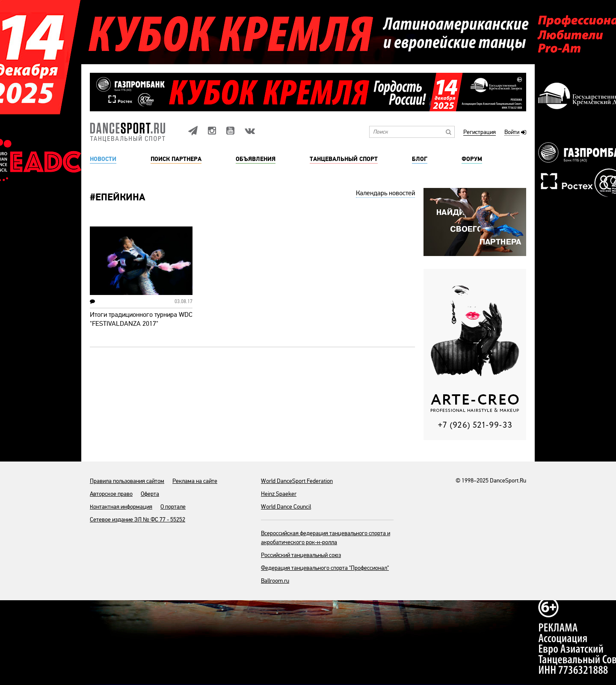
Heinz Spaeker (279, 494)
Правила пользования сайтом (127, 481)
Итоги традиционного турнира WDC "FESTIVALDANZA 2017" (141, 319)
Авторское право (111, 494)
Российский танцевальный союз (301, 555)
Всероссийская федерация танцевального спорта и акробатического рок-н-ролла (326, 538)
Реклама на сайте (195, 481)
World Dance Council (286, 507)
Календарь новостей (385, 193)
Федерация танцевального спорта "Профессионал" (325, 568)
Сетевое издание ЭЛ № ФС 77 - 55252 (138, 520)
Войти (512, 133)
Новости (103, 159)
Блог (420, 159)
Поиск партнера (176, 159)
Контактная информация (121, 507)
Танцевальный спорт (344, 159)
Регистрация (480, 133)
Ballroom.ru (275, 581)
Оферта (150, 494)
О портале (173, 507)
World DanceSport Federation (297, 481)
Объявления (256, 159)
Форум (472, 159)
